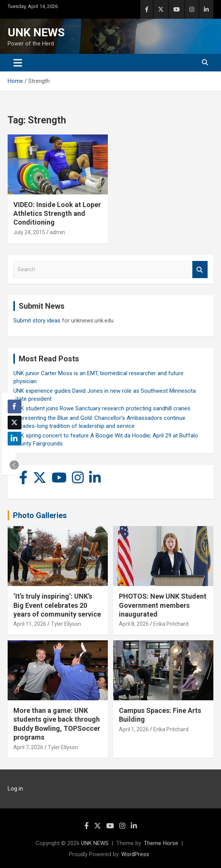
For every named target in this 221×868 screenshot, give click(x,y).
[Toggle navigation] (18, 63)
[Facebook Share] (15, 406)
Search (200, 270)
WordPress (135, 854)
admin (57, 232)
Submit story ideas (37, 321)
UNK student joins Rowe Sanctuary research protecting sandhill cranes (102, 408)
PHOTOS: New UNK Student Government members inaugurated (163, 605)
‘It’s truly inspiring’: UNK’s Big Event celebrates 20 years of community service (57, 605)
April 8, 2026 (134, 624)
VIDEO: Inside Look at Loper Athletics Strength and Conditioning (57, 214)
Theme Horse (161, 843)
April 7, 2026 (28, 747)
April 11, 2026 (30, 624)
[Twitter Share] (15, 423)
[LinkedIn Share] (15, 439)
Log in (15, 789)
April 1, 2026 (134, 729)
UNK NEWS (36, 32)
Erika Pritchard (171, 624)
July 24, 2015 (29, 232)
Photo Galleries (40, 515)
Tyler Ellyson (66, 624)
